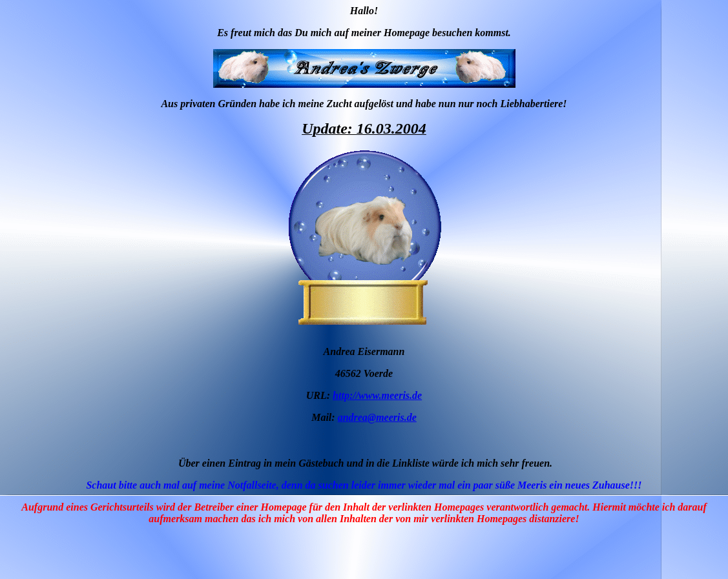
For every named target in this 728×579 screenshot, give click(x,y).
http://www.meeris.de (377, 395)
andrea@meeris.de (377, 417)
